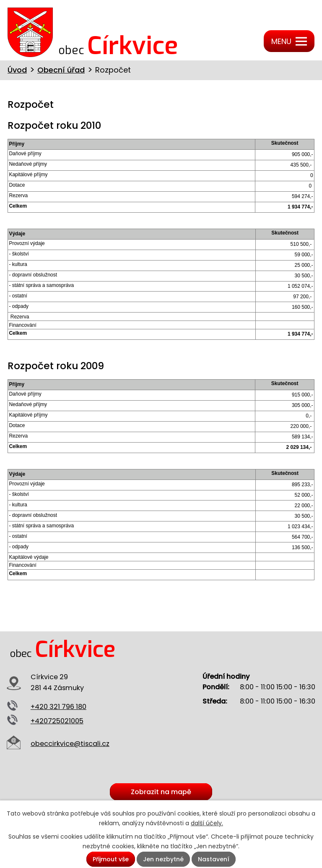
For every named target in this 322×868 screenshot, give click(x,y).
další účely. (207, 823)
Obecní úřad (61, 70)
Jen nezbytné (163, 859)
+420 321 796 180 (58, 707)
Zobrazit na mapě (161, 792)
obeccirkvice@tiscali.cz (70, 744)
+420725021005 (57, 721)
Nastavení (214, 859)
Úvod (17, 70)
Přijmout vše (111, 859)
